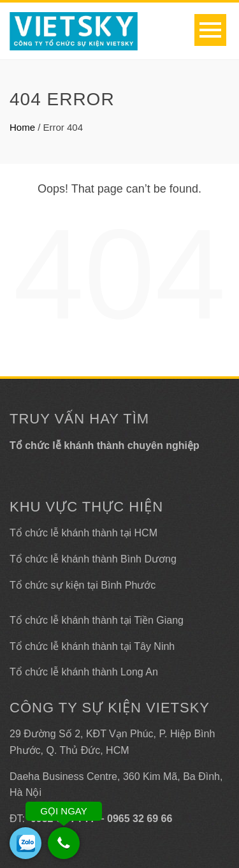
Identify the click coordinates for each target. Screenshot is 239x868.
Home (22, 127)
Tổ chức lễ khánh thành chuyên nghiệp (105, 445)
